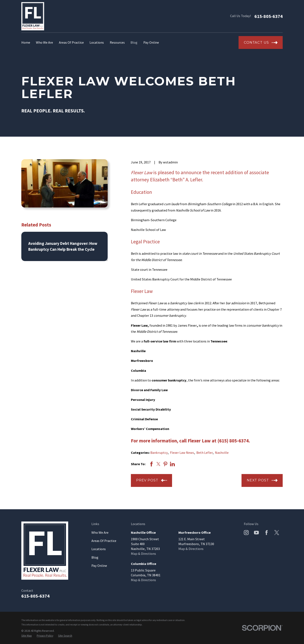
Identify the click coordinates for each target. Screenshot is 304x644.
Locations (99, 549)
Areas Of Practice (104, 541)
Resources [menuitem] (117, 42)
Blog (95, 557)
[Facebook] (267, 533)
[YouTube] (256, 533)
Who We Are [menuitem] (44, 42)
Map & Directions (143, 554)
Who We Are (100, 532)
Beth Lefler (204, 453)
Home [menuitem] (26, 42)
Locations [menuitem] (97, 42)
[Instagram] (246, 533)
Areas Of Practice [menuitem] (71, 42)
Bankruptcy (159, 453)
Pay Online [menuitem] (151, 42)
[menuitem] (27, 636)
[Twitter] (277, 533)
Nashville (222, 453)
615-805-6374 (269, 16)
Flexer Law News (182, 453)
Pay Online (99, 566)
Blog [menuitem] (134, 42)
